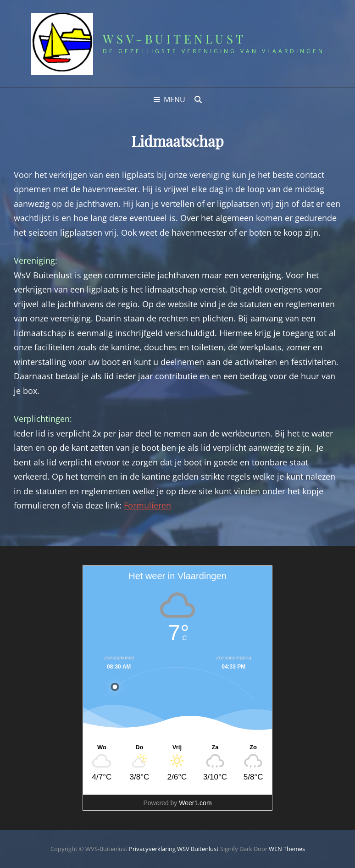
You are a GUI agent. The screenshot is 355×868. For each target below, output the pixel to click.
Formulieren (147, 505)
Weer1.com (195, 803)
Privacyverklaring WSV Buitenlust (174, 849)
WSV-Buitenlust (175, 39)
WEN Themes (287, 849)
